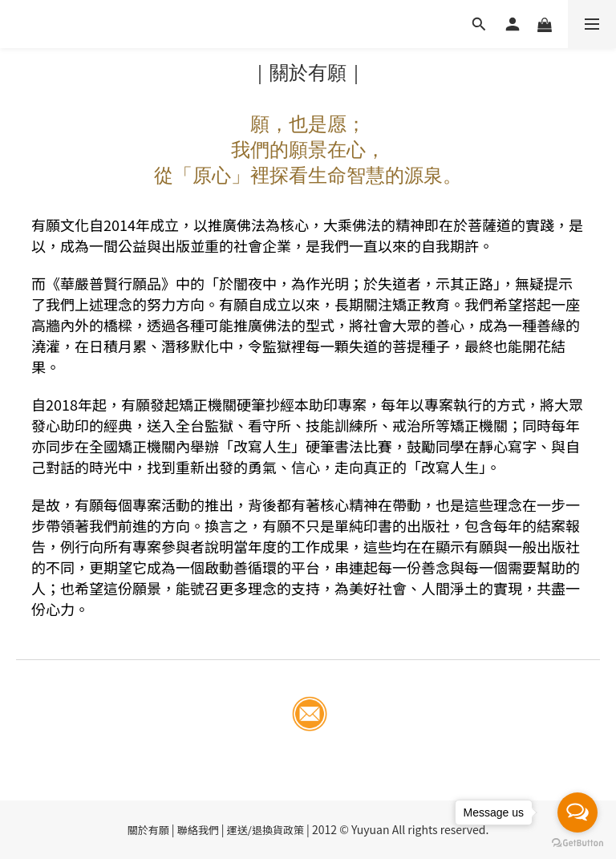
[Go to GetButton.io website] (577, 843)
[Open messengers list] (577, 812)
